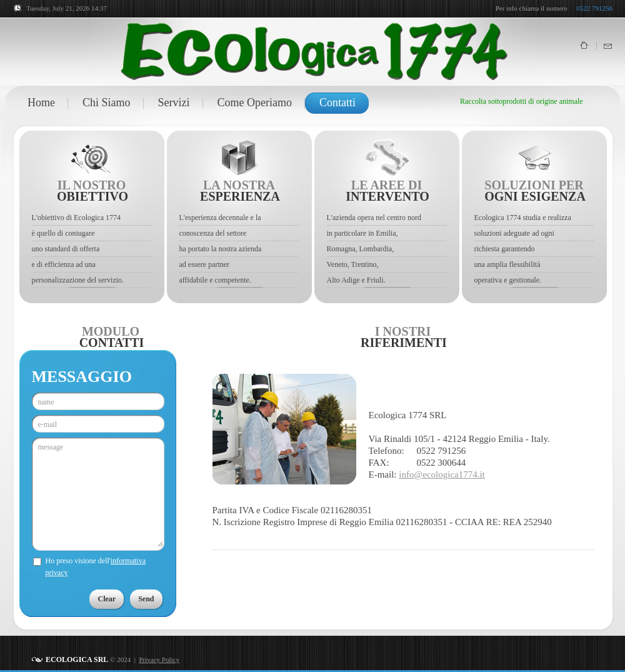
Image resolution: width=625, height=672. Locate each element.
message (101, 494)
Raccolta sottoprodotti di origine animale (522, 101)
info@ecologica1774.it (442, 474)
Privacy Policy (159, 659)
